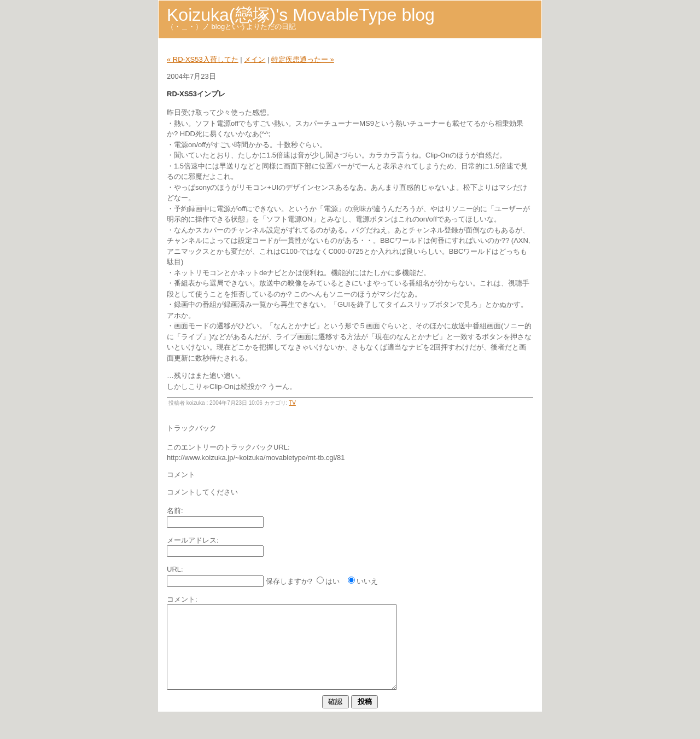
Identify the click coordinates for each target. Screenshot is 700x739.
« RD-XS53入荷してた (203, 59)
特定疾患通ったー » (303, 59)
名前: (175, 511)
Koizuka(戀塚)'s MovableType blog (301, 15)
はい (332, 581)
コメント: (182, 599)
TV (292, 403)
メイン (255, 59)
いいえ (367, 581)
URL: (175, 569)
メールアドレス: (193, 540)
